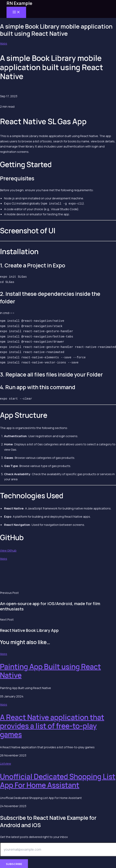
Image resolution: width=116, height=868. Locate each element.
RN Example (19, 3)
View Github (8, 550)
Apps (4, 43)
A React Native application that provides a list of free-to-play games (52, 725)
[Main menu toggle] (16, 12)
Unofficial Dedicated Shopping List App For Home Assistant (58, 780)
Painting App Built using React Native (50, 670)
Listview (6, 763)
